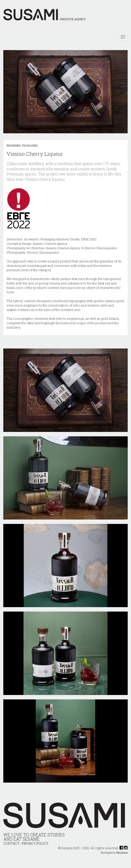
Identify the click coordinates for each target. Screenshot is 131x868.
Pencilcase (122, 853)
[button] (7, 92)
